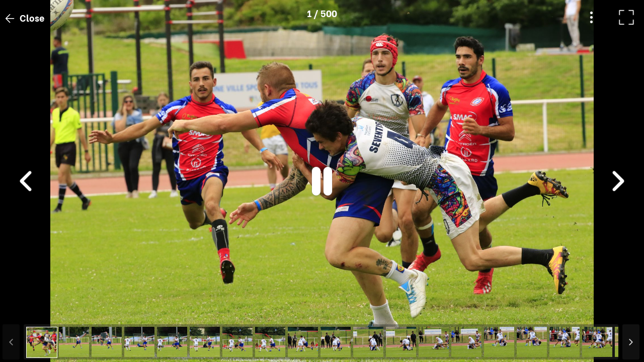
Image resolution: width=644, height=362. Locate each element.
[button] (27, 310)
